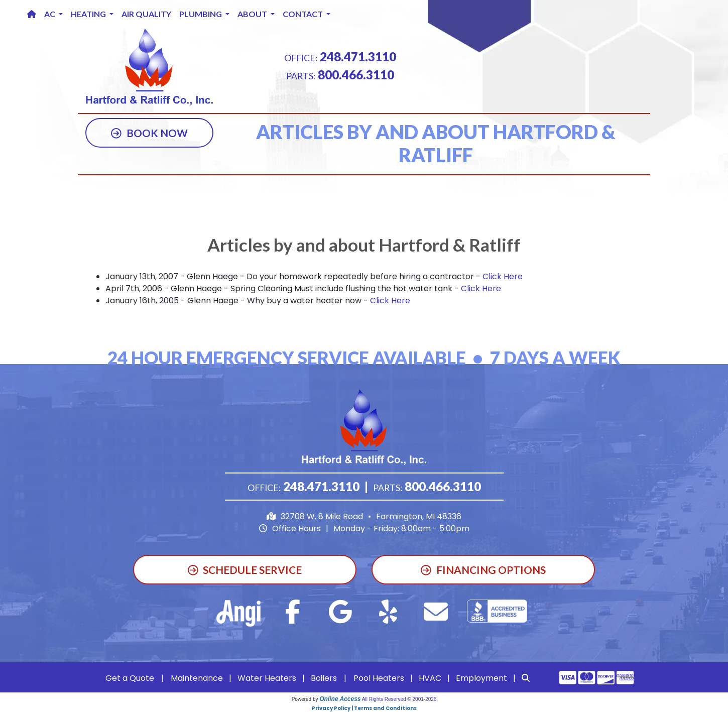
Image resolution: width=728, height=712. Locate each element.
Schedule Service (245, 570)
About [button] (253, 14)
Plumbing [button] (201, 14)
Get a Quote (130, 678)
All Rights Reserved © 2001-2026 (399, 699)
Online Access (340, 699)
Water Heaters (267, 678)
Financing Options (483, 570)
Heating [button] (89, 14)
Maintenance (197, 678)
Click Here (503, 276)
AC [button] (50, 14)
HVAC (430, 678)
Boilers (324, 678)
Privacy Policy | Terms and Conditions (364, 708)
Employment (481, 678)
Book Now (149, 133)
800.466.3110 (356, 75)
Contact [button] (304, 14)
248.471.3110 (358, 56)
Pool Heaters (379, 678)
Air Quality (146, 14)
